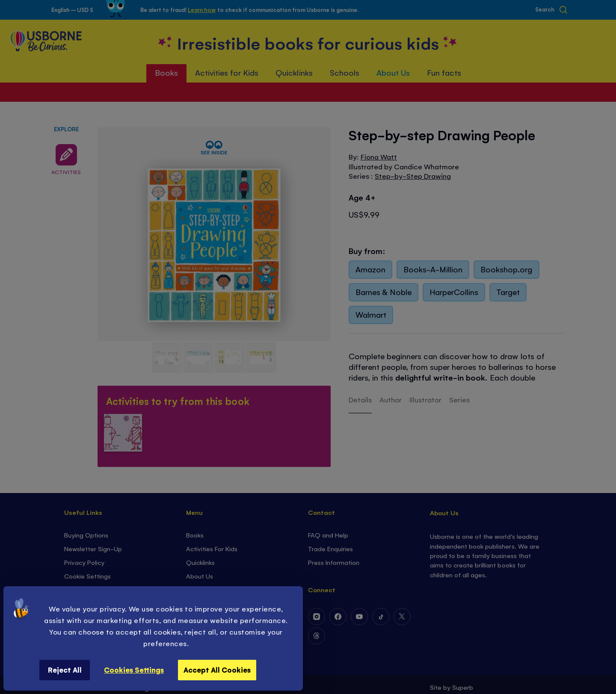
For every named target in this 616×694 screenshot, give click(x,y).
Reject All (65, 670)
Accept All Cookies (217, 670)
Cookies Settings (134, 670)
